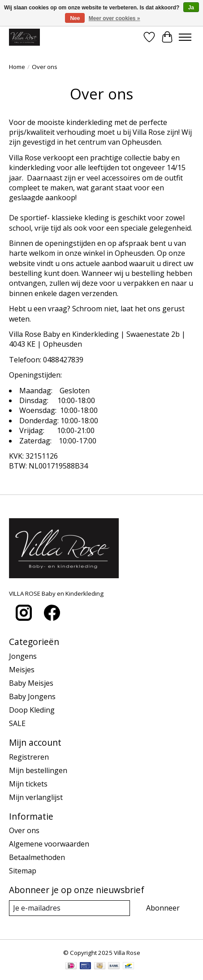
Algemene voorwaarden (49, 844)
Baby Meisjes (31, 683)
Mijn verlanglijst (36, 797)
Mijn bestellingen (38, 770)
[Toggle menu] (185, 37)
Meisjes (22, 670)
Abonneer (163, 908)
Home (17, 67)
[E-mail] (69, 908)
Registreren (29, 757)
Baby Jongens (32, 696)
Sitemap (23, 871)
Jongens (23, 656)
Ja (191, 8)
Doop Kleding (32, 710)
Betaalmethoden (37, 857)
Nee (75, 18)
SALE (17, 723)
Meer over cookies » (114, 18)
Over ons (24, 830)
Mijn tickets (28, 784)
